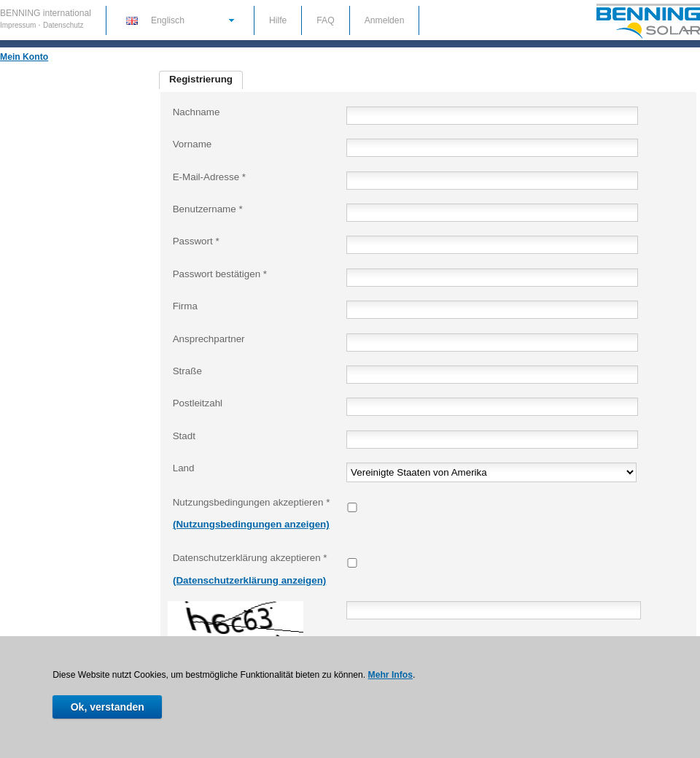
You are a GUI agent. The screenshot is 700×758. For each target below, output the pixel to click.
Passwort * (196, 241)
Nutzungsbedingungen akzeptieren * (252, 502)
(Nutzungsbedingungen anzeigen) (251, 524)
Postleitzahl (198, 403)
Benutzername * (208, 209)
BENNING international (46, 13)
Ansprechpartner (209, 339)
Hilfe (278, 20)
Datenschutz (63, 25)
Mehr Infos (390, 675)
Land (184, 468)
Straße (187, 371)
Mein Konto (24, 57)
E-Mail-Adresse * (209, 177)
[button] (179, 20)
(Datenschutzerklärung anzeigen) (249, 580)
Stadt (184, 436)
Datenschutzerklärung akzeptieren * (250, 558)
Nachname (197, 112)
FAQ (325, 20)
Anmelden (385, 20)
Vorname (192, 144)
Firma (185, 306)
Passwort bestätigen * (220, 274)
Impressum (19, 25)
